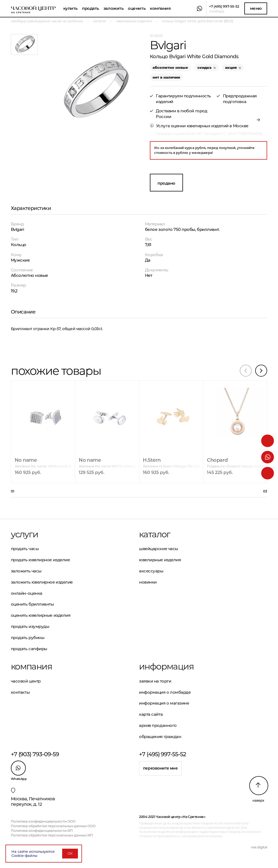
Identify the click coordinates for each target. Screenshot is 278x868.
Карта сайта (151, 714)
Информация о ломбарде (165, 692)
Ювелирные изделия (160, 560)
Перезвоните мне (160, 768)
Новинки (148, 582)
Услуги (24, 534)
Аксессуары (151, 571)
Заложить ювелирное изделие (42, 582)
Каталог (155, 534)
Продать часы (25, 549)
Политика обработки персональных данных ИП (52, 835)
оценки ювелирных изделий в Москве (210, 126)
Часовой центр (26, 681)
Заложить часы (26, 571)
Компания (160, 8)
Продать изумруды (30, 626)
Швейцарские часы (159, 549)
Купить (70, 8)
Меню (256, 8)
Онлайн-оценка (27, 593)
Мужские (20, 260)
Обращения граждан (160, 737)
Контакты (20, 692)
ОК (70, 853)
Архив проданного (158, 725)
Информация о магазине (164, 703)
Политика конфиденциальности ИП (42, 831)
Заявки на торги (155, 681)
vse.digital (259, 847)
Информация (166, 666)
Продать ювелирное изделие (40, 560)
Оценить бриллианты (32, 604)
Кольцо (19, 245)
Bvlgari (18, 229)
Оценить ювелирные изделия (41, 615)
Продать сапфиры (29, 649)
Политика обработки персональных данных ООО (53, 826)
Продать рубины (28, 638)
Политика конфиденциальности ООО (43, 821)
